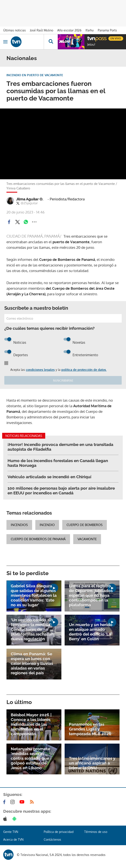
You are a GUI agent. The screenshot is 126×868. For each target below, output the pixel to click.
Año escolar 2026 (69, 30)
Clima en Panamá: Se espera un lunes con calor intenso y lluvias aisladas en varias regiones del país (32, 663)
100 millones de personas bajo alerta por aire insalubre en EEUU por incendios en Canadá (61, 490)
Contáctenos (52, 839)
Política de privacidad (59, 832)
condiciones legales (40, 370)
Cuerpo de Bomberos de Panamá (38, 539)
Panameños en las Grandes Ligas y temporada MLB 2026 (90, 729)
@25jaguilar (27, 203)
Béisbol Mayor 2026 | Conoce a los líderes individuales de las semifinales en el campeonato (31, 724)
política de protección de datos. (84, 370)
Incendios (19, 525)
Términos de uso (96, 832)
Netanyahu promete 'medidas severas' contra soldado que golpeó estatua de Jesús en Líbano (30, 758)
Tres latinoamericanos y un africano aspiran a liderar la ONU (92, 763)
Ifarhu (90, 30)
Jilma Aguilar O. (30, 199)
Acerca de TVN (13, 839)
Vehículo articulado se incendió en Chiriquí (49, 477)
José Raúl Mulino (42, 30)
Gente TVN (11, 832)
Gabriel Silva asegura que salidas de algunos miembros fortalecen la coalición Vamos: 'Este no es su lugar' (34, 595)
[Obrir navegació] (5, 42)
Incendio (47, 525)
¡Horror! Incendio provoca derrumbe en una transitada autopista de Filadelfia (60, 447)
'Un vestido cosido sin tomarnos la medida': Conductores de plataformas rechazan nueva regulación (32, 629)
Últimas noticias (15, 30)
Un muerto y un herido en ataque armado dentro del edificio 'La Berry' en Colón (91, 632)
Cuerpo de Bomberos (85, 525)
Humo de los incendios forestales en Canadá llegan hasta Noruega (58, 463)
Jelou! (91, 45)
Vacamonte (87, 539)
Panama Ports (107, 30)
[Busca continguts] (51, 42)
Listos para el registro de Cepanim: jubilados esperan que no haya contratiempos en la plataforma (91, 595)
